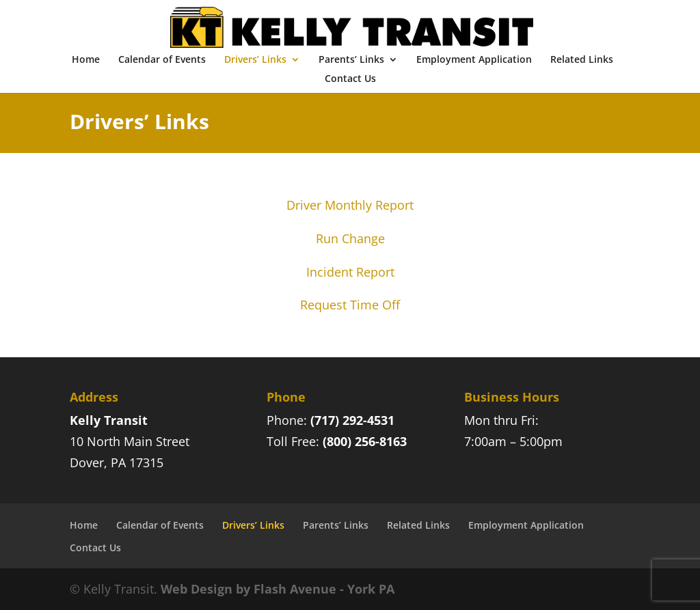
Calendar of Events (162, 60)
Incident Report (350, 272)
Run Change (350, 238)
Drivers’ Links (255, 60)
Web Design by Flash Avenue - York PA (278, 589)
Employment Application (474, 60)
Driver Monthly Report (350, 205)
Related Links (582, 60)
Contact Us (350, 79)
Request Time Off (350, 305)
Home (86, 60)
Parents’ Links (351, 60)
